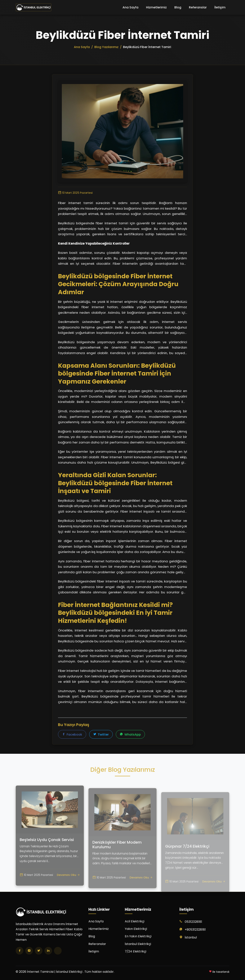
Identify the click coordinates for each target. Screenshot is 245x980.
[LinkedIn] (48, 951)
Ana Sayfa (130, 7)
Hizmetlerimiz (156, 7)
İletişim (220, 7)
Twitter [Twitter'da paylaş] (101, 735)
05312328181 (193, 922)
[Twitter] (39, 951)
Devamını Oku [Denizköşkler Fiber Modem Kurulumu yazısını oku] (141, 890)
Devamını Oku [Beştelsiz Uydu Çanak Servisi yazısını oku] (68, 887)
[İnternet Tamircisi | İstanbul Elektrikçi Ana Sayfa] (33, 7)
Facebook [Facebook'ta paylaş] (72, 735)
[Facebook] (20, 951)
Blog (178, 7)
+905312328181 (195, 930)
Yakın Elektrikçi (136, 929)
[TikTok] (58, 951)
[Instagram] (29, 951)
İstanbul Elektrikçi (138, 944)
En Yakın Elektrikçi (138, 936)
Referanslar (198, 7)
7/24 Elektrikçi (136, 951)
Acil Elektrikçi (135, 921)
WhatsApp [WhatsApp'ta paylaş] (130, 735)
